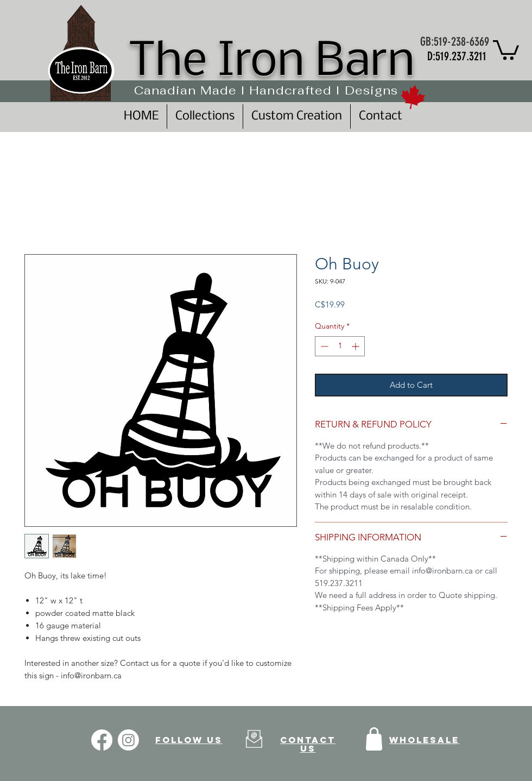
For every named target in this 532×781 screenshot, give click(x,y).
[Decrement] (323, 346)
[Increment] (356, 346)
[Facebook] (102, 740)
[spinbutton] (340, 346)
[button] (506, 49)
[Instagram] (128, 740)
